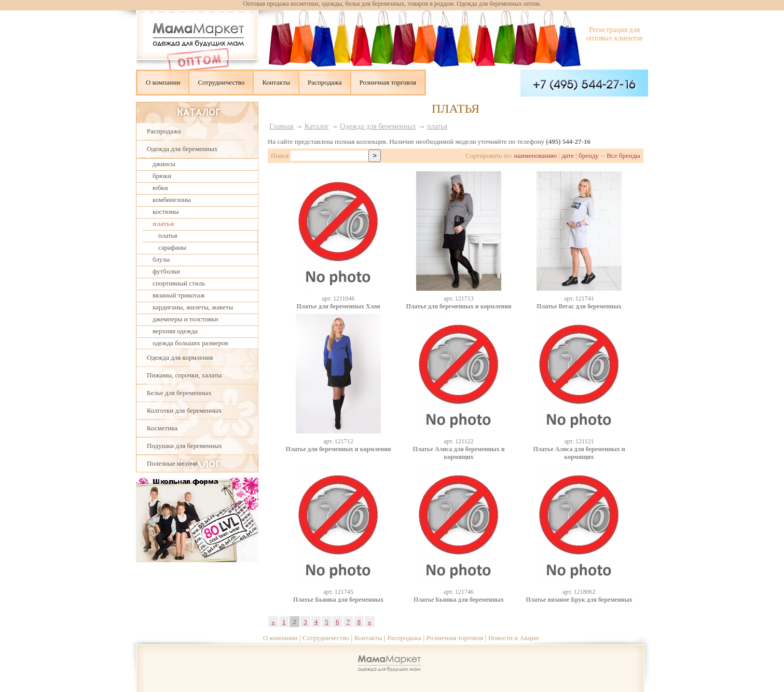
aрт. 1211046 (338, 298)
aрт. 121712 (338, 441)
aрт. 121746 (459, 592)
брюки (162, 176)
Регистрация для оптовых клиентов (614, 34)
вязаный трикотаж (179, 295)
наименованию (536, 155)
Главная (281, 126)
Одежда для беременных (182, 149)
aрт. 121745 (338, 592)
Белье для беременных (179, 393)
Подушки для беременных (184, 446)
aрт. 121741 (579, 298)
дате (568, 155)
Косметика (162, 428)
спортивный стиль (179, 283)
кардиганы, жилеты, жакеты (193, 307)
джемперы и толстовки (185, 319)
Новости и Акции (513, 638)
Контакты (276, 82)
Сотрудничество (221, 82)
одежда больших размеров (190, 343)
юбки (160, 188)
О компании (163, 82)
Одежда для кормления (180, 357)
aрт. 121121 (579, 441)
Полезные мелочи (172, 463)
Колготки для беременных (184, 410)
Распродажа (325, 82)
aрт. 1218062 (579, 592)
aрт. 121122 (458, 441)
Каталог (317, 126)
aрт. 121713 (459, 298)
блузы (161, 259)
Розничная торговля (388, 82)
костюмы (166, 212)
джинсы (164, 164)
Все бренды (623, 155)
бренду (589, 155)
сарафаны (172, 247)
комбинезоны (172, 200)
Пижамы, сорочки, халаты (184, 375)
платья (163, 223)
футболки (166, 271)
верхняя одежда (175, 331)
